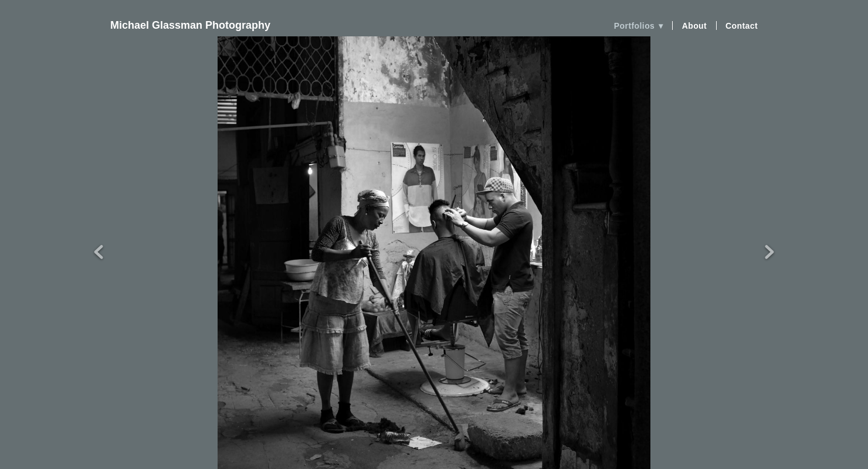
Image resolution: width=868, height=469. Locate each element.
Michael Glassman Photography (190, 25)
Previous (99, 231)
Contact (742, 26)
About (695, 26)
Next (769, 231)
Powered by (434, 457)
